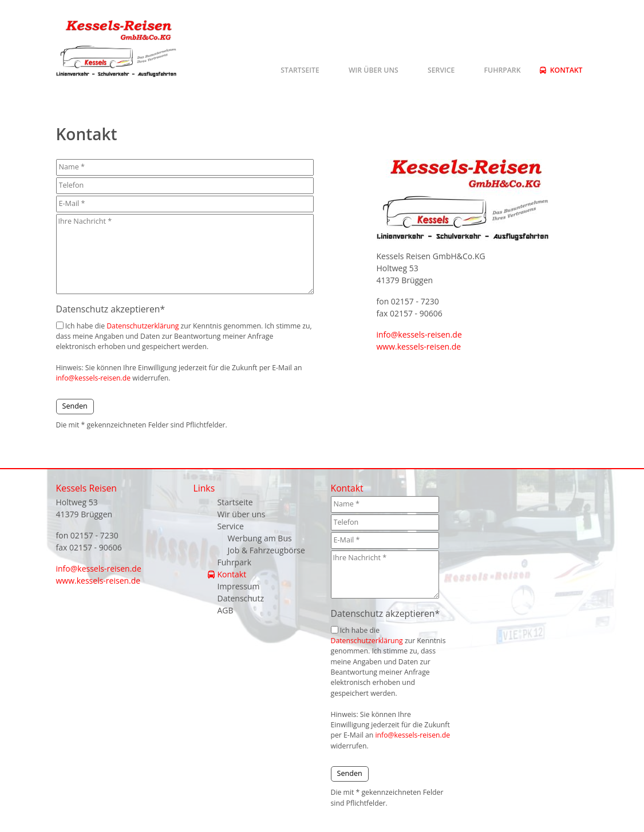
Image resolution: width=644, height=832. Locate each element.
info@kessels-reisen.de (94, 378)
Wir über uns (374, 70)
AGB (226, 610)
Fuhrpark (503, 70)
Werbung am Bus (260, 538)
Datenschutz (241, 598)
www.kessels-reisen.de (419, 346)
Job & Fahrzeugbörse (266, 550)
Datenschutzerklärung (143, 326)
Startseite (300, 70)
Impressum (239, 586)
